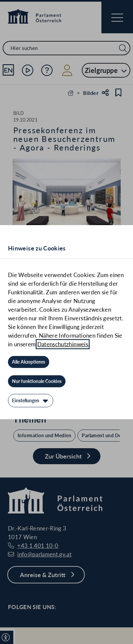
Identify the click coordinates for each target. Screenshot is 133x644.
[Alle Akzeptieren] (29, 362)
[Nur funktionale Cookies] (37, 381)
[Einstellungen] (31, 401)
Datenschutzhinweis (63, 344)
